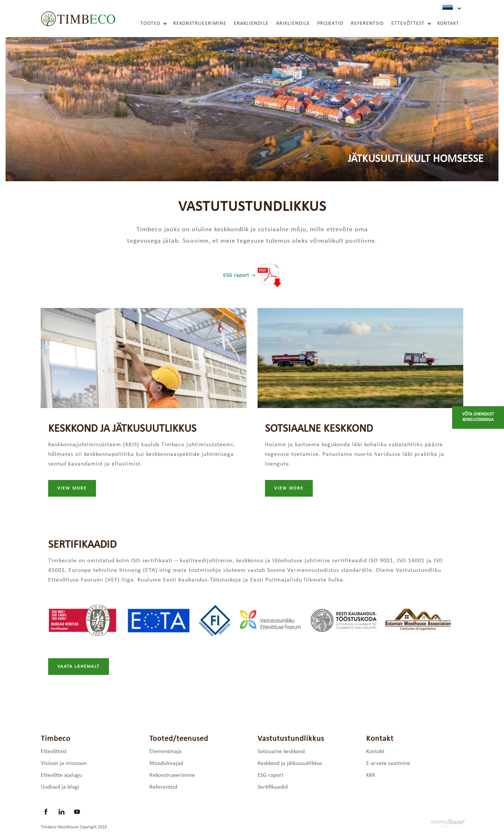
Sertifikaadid (273, 787)
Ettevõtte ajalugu (61, 775)
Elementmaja (165, 752)
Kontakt (448, 24)
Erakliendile (251, 24)
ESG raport (271, 775)
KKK (371, 775)
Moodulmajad (166, 763)
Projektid (330, 24)
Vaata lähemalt (79, 667)
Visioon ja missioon (64, 763)
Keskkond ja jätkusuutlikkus (290, 763)
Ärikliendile (293, 24)
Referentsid (367, 24)
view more (72, 488)
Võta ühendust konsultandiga (478, 417)
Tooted (150, 24)
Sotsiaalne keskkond (281, 752)
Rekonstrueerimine (200, 24)
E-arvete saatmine (388, 763)
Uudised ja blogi (60, 787)
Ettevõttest (408, 24)
